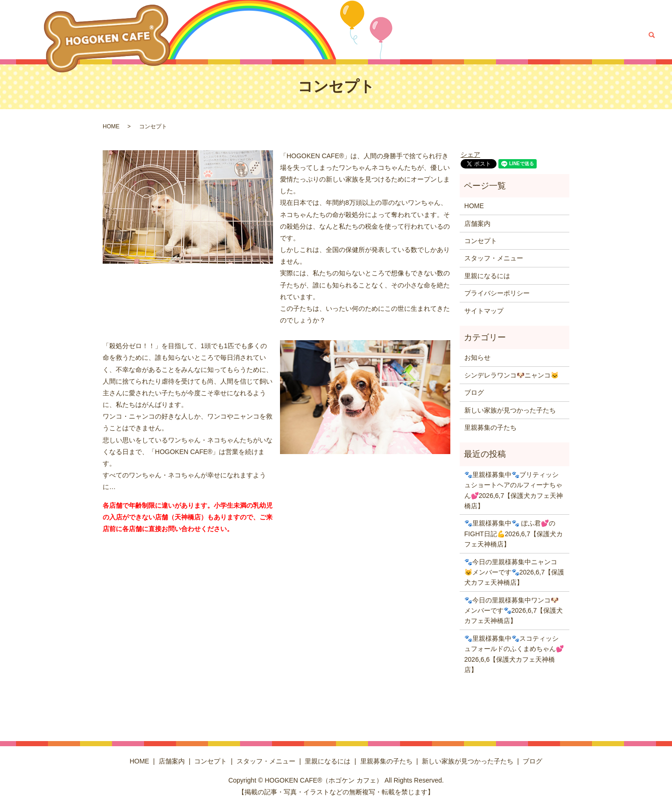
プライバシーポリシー (497, 293)
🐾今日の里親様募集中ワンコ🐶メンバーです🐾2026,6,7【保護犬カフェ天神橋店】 (514, 611)
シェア (470, 154)
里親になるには (432, 35)
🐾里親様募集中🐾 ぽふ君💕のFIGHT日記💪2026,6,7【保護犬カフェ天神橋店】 (514, 534)
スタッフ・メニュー (373, 35)
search (651, 35)
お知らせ (477, 357)
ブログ (628, 35)
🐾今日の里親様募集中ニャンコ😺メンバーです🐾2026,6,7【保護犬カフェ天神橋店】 (514, 572)
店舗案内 (285, 35)
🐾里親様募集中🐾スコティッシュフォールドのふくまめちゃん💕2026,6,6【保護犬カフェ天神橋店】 (514, 654)
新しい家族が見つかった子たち (566, 35)
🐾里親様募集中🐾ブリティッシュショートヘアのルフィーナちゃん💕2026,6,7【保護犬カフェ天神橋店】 (514, 490)
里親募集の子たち (488, 35)
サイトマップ (484, 311)
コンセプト (321, 35)
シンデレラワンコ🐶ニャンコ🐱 (511, 375)
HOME (256, 35)
